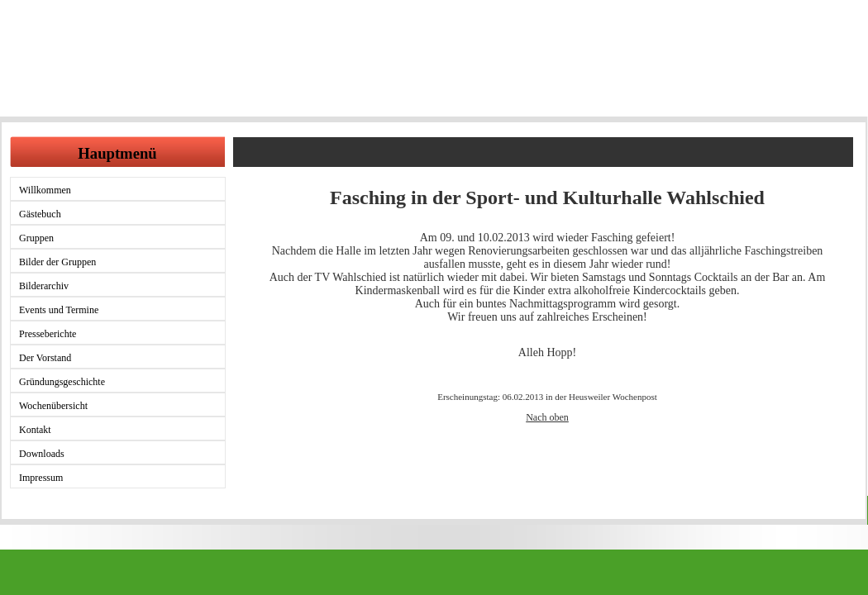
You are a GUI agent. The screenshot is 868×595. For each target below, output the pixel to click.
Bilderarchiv (44, 286)
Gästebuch (40, 214)
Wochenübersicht (53, 406)
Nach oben (547, 417)
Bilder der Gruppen (57, 262)
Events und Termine (59, 310)
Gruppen (36, 238)
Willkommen (45, 190)
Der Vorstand (45, 358)
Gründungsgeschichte (62, 382)
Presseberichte (48, 334)
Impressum (41, 478)
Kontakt (35, 430)
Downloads (42, 454)
